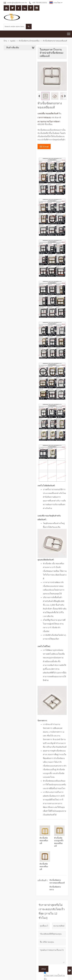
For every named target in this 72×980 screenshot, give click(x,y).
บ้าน (5, 41)
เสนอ (43, 960)
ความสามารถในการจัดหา (48, 122)
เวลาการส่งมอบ (44, 118)
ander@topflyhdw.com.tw (17, 3)
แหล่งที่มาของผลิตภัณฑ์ (48, 114)
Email (44, 147)
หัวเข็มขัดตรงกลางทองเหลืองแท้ (57, 875)
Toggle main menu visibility (69, 33)
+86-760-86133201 (40, 3)
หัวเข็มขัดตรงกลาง (57, 881)
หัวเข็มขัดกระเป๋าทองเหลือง (29, 41)
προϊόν (13, 41)
